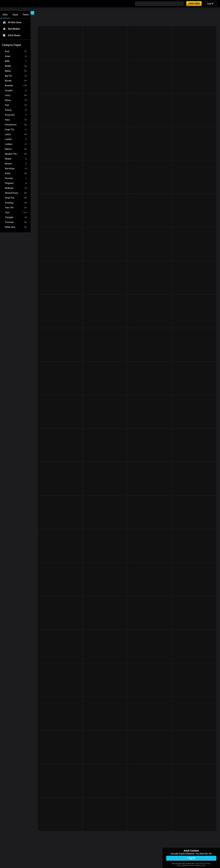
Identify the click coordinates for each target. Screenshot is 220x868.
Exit (204, 865)
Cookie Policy (199, 864)
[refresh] (61, 14)
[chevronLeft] (32, 13)
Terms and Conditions (194, 865)
